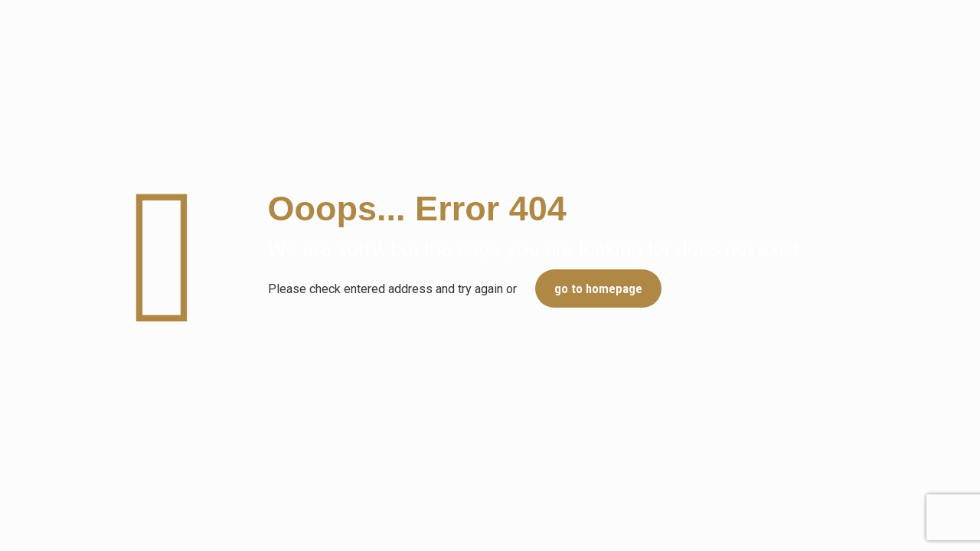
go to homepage (598, 289)
